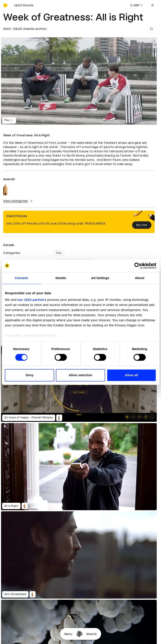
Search (92, 634)
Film (59, 253)
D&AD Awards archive (30, 29)
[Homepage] (79, 634)
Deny (30, 375)
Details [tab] (61, 278)
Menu (68, 634)
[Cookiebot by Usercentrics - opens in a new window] (137, 266)
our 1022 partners (32, 300)
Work (7, 29)
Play (9, 120)
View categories (18, 201)
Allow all (131, 375)
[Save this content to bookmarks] (151, 29)
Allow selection (80, 375)
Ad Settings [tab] (100, 278)
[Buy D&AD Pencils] (25, 5)
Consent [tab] (21, 278)
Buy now (142, 225)
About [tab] (140, 278)
